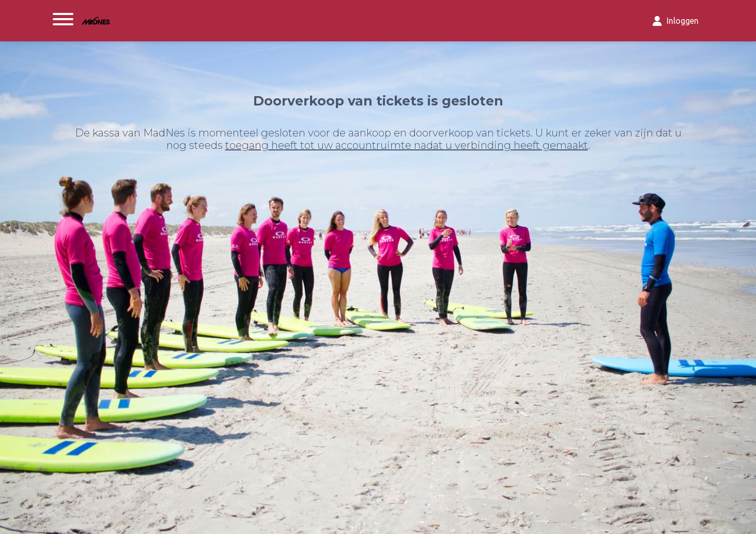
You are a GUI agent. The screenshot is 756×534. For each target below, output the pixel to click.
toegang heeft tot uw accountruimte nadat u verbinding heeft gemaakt (407, 145)
